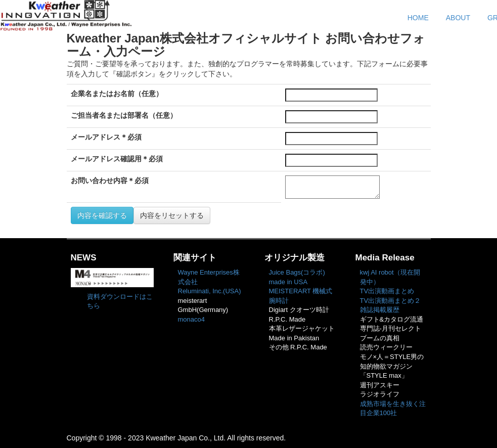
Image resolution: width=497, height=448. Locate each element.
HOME (418, 18)
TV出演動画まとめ (387, 291)
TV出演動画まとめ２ (391, 301)
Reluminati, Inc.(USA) (210, 291)
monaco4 (191, 319)
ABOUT (458, 18)
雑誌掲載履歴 (380, 310)
